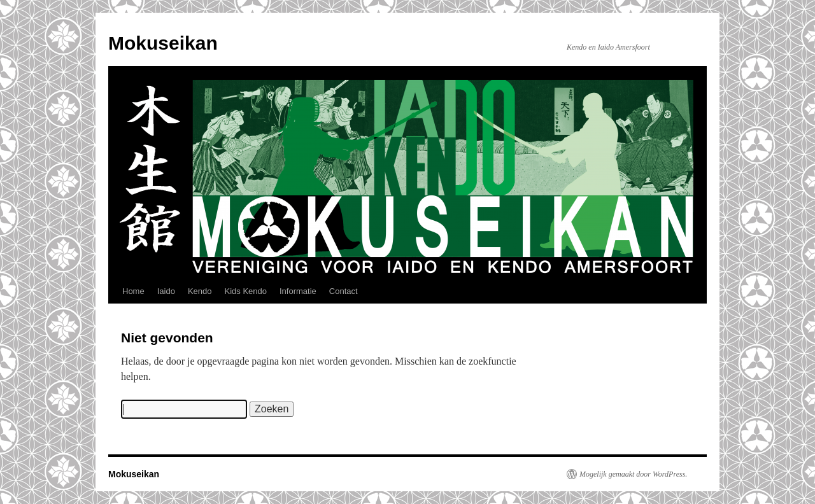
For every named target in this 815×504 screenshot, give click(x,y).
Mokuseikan (163, 43)
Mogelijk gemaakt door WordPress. (633, 474)
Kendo (200, 291)
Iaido (166, 291)
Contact (344, 291)
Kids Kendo (245, 291)
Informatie (298, 291)
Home (133, 291)
